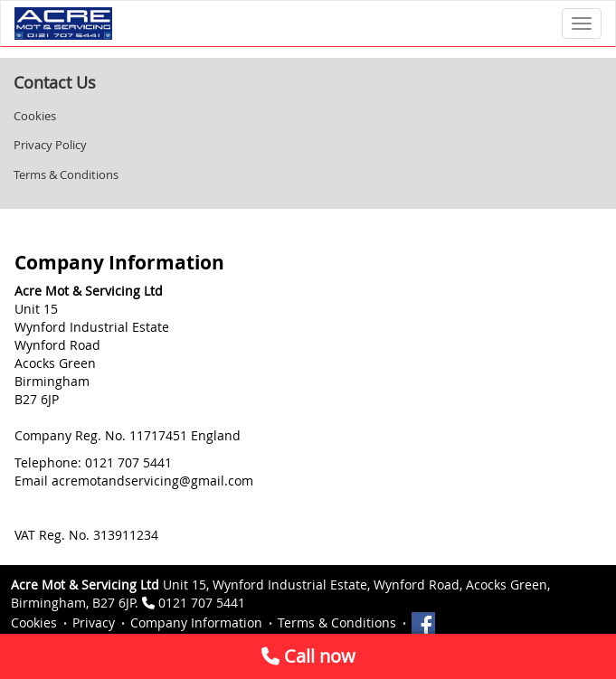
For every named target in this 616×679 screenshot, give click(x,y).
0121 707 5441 (202, 603)
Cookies (35, 116)
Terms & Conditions (66, 174)
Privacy (94, 622)
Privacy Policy (50, 145)
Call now (308, 656)
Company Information (196, 622)
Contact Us (55, 82)
